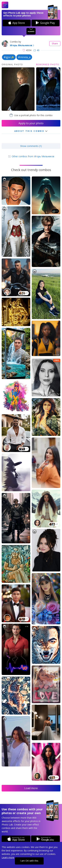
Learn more (8, 857)
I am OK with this (29, 861)
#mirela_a (24, 57)
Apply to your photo (31, 123)
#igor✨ (9, 57)
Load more (31, 788)
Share (55, 43)
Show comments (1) (31, 146)
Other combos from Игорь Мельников (31, 156)
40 (36, 50)
